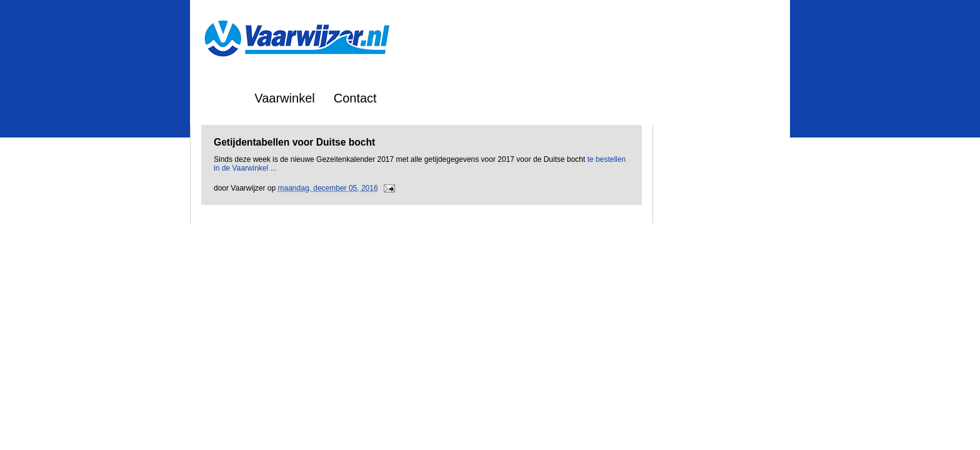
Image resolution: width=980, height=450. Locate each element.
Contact (355, 98)
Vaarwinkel (284, 98)
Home (219, 98)
